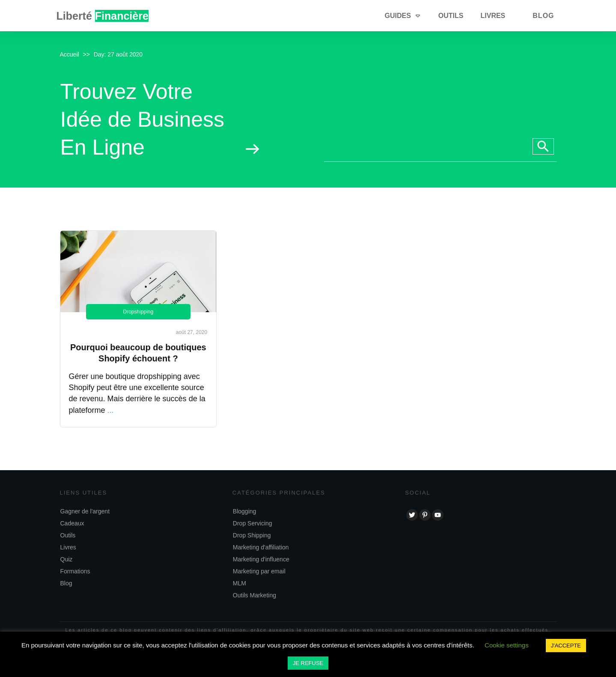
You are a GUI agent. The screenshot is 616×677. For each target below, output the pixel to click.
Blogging (245, 511)
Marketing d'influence (261, 559)
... (111, 410)
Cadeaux (72, 523)
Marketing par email (259, 571)
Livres (68, 547)
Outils (68, 535)
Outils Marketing (254, 595)
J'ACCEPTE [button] (566, 646)
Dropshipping (138, 312)
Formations (75, 571)
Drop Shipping (252, 535)
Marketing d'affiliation (261, 547)
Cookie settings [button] (507, 645)
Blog (66, 583)
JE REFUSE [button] (308, 663)
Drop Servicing (253, 523)
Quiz (67, 559)
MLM (240, 583)
